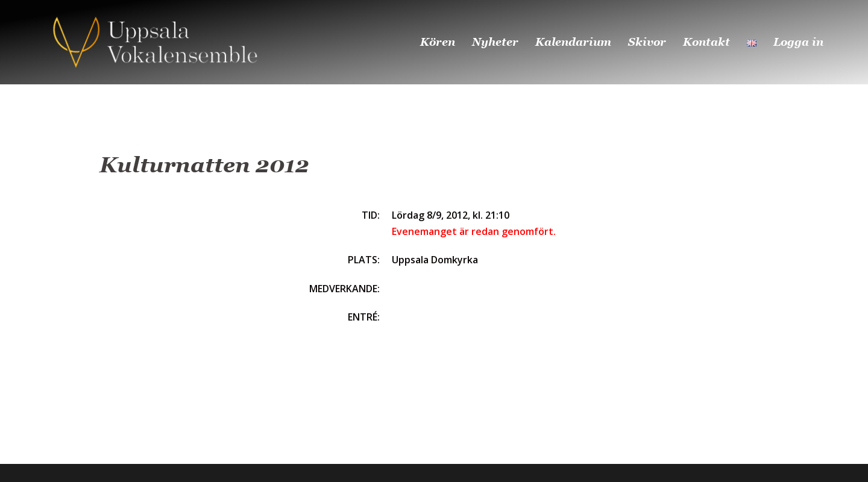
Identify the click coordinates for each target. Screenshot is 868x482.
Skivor (647, 42)
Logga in (798, 42)
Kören (438, 42)
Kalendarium (573, 42)
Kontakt (706, 42)
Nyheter (495, 42)
